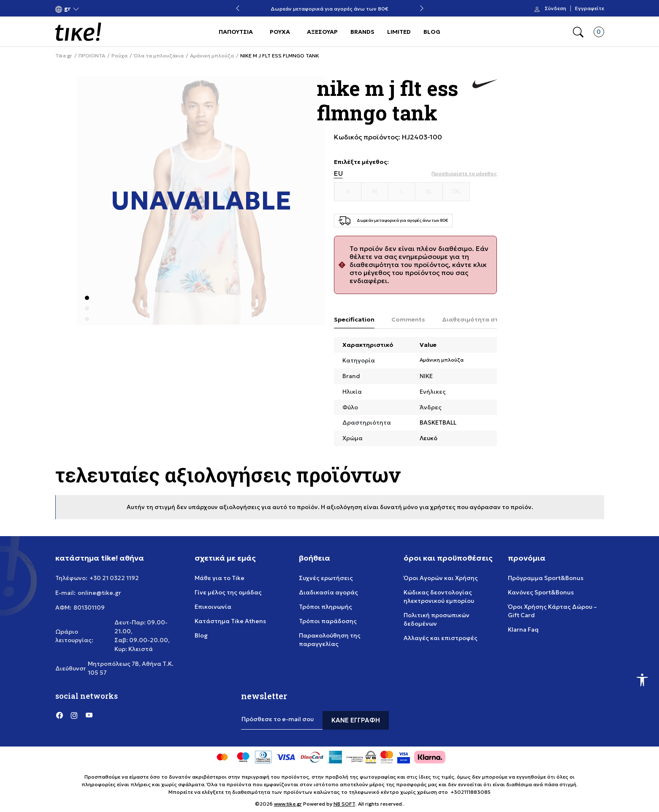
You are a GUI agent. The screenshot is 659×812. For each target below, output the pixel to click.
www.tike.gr (288, 804)
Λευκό (428, 438)
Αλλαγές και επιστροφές (441, 638)
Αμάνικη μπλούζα (212, 56)
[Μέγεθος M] (375, 192)
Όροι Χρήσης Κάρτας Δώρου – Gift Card (552, 611)
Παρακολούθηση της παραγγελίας (330, 640)
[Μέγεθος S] (348, 192)
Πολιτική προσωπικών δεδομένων (437, 619)
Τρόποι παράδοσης (328, 621)
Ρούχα (119, 56)
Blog (201, 635)
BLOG (432, 32)
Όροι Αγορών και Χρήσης (441, 578)
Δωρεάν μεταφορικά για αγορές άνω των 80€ (329, 9)
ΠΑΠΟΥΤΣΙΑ (236, 32)
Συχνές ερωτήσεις (326, 578)
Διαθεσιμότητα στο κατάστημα (490, 319)
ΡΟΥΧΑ (280, 32)
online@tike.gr (99, 593)
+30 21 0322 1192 (114, 578)
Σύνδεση (555, 8)
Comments (408, 319)
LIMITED (399, 32)
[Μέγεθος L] (402, 192)
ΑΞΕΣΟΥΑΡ (322, 32)
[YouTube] (89, 715)
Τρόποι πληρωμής (325, 607)
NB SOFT (344, 804)
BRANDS (362, 32)
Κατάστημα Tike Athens (230, 621)
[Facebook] (60, 715)
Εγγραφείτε (590, 8)
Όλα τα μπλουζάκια (159, 56)
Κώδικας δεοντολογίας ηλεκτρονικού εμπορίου (439, 597)
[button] (67, 9)
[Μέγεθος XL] (429, 192)
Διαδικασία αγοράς (328, 592)
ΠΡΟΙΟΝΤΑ (92, 56)
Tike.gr (64, 56)
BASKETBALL (438, 422)
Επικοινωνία (213, 607)
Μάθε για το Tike (220, 578)
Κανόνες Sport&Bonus (541, 592)
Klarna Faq (523, 629)
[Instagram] (74, 715)
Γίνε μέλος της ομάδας (228, 592)
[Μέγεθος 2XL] (456, 192)
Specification (354, 319)
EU (338, 173)
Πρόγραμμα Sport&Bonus (546, 578)
